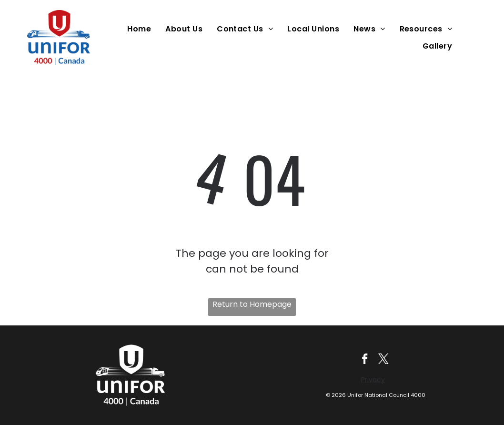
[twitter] (384, 360)
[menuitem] (141, 29)
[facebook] (365, 360)
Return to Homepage (252, 304)
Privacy (373, 380)
